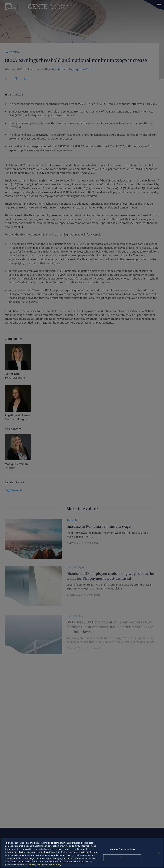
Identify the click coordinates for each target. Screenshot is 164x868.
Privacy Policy (36, 865)
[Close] (159, 853)
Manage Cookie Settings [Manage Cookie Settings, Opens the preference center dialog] (122, 849)
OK (122, 857)
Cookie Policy (54, 865)
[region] (82, 853)
